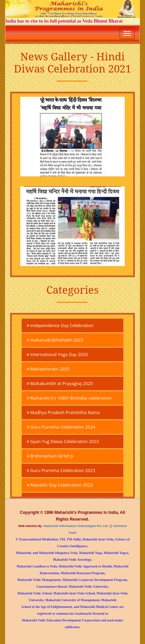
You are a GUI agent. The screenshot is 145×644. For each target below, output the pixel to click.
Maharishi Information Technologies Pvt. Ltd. (76, 526)
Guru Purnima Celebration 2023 (61, 470)
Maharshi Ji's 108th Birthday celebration (69, 398)
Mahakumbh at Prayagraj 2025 (60, 383)
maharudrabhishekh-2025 (55, 340)
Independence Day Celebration (60, 325)
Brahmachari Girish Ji (50, 456)
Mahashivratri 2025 (48, 369)
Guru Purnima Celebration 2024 (61, 427)
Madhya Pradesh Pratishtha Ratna (63, 412)
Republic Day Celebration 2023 (60, 485)
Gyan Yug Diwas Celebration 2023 (63, 441)
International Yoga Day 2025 (57, 354)
